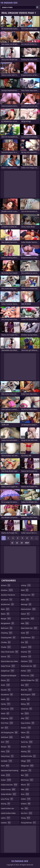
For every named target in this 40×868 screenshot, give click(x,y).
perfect (26, 671)
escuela (6, 690)
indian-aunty (8, 789)
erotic (5, 685)
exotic (5, 699)
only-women (28, 638)
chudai (6, 647)
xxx (25, 808)
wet (25, 775)
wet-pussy (27, 780)
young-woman (28, 823)
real (25, 685)
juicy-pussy (7, 799)
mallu (25, 600)
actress (6, 585)
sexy (25, 718)
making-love (28, 595)
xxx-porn (27, 813)
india (6, 775)
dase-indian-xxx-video (9, 662)
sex (25, 713)
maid (25, 590)
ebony (5, 680)
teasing (26, 751)
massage (26, 604)
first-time (7, 723)
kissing (6, 804)
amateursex (7, 604)
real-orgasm (28, 694)
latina (6, 818)
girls (5, 742)
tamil (25, 737)
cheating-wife (8, 638)
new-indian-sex (29, 628)
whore (25, 785)
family (6, 704)
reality (25, 699)
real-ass (26, 690)
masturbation (28, 609)
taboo (25, 732)
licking (26, 585)
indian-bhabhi (9, 794)
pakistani (27, 661)
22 (12, 543)
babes (5, 614)
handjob (7, 761)
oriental (26, 652)
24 (22, 543)
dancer (6, 657)
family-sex (7, 709)
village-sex (27, 766)
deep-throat (8, 666)
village (26, 761)
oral (24, 642)
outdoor (26, 657)
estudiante (7, 694)
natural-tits (28, 619)
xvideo (26, 799)
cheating (7, 633)
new (25, 623)
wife (25, 789)
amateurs (7, 600)
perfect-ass (27, 675)
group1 (6, 747)
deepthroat (8, 671)
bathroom (7, 628)
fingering (7, 718)
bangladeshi (8, 623)
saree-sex (27, 709)
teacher (26, 747)
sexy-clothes (28, 723)
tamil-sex (27, 742)
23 (17, 543)
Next (27, 543)
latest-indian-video (8, 814)
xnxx (25, 794)
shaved (26, 728)
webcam (26, 770)
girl (5, 728)
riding (25, 704)
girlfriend (7, 737)
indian (6, 780)
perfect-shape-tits (30, 680)
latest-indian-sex (7, 809)
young (26, 818)
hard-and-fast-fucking (10, 771)
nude (25, 633)
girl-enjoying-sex (9, 732)
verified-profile (28, 756)
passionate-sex (29, 666)
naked (25, 614)
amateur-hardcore (8, 595)
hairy (5, 751)
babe (5, 609)
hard (5, 766)
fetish (5, 713)
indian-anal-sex (9, 785)
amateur (7, 590)
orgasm (26, 647)
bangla (6, 619)
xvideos (26, 804)
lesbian (6, 823)
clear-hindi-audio (10, 652)
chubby (6, 642)
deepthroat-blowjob (9, 676)
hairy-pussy (7, 756)
